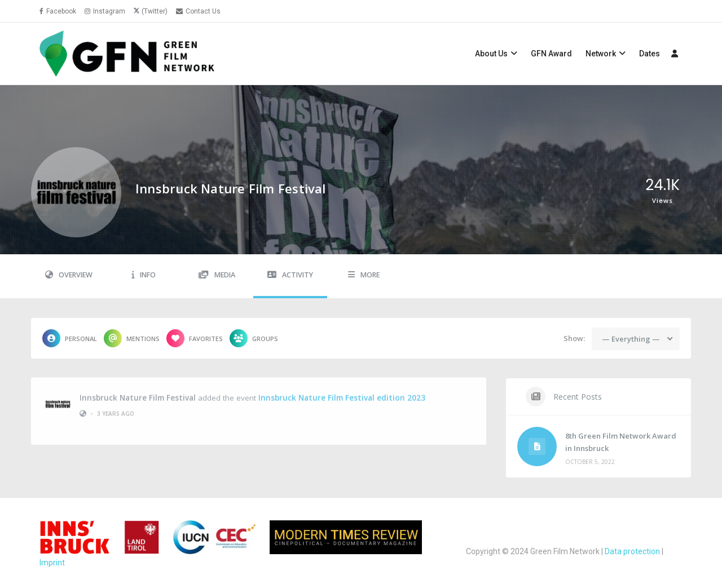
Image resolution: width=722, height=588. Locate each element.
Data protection (632, 551)
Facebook (58, 11)
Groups (254, 338)
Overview (69, 275)
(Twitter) (155, 11)
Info (144, 275)
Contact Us (198, 11)
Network (601, 54)
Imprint (52, 563)
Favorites (195, 338)
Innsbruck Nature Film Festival (138, 393)
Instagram (105, 11)
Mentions (132, 338)
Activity (290, 275)
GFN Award (551, 54)
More (364, 275)
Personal (70, 338)
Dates (650, 54)
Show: (574, 338)
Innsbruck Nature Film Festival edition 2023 (342, 393)
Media (217, 275)
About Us (491, 54)
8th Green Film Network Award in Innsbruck (621, 442)
